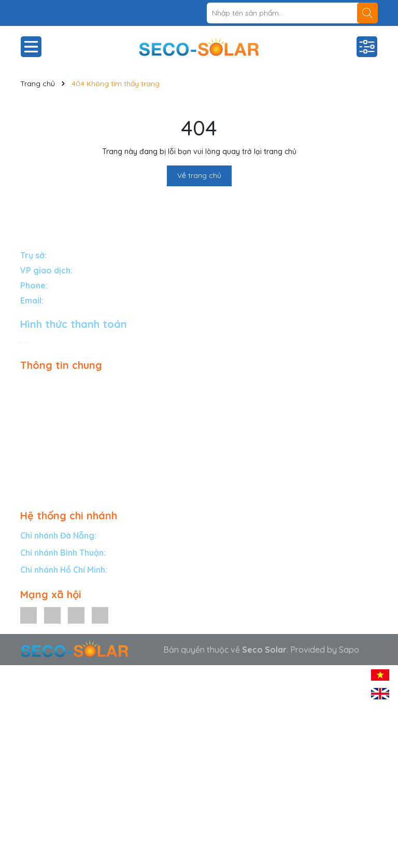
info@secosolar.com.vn (89, 300)
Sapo (349, 650)
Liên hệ (34, 474)
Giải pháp (38, 384)
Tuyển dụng (42, 489)
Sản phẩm (39, 399)
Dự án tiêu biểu (49, 429)
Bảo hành (39, 414)
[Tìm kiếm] (367, 13)
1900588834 (73, 285)
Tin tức (33, 459)
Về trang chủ (199, 175)
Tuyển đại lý (43, 444)
